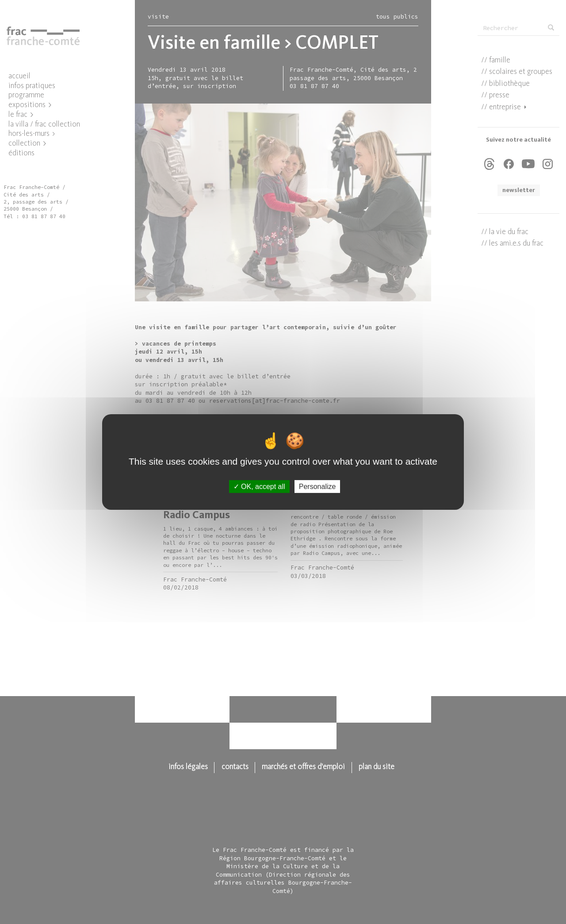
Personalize (317, 487)
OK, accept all (259, 487)
